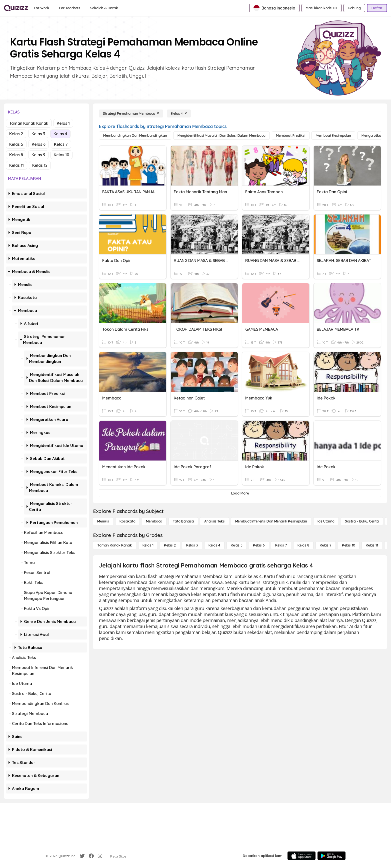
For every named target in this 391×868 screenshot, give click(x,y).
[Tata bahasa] (183, 521)
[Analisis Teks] (214, 521)
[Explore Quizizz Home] (16, 8)
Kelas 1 (63, 123)
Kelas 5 (16, 144)
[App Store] (301, 856)
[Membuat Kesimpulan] (333, 135)
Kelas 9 (38, 155)
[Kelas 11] (372, 545)
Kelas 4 (60, 134)
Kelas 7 (61, 144)
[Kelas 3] (192, 545)
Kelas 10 (61, 155)
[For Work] (42, 8)
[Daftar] (377, 8)
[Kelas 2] (170, 545)
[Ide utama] (326, 521)
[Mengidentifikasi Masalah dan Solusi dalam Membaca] (221, 135)
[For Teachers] (70, 8)
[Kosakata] (127, 521)
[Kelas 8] (303, 545)
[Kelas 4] (179, 113)
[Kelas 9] (326, 545)
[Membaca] (154, 521)
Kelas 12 (40, 165)
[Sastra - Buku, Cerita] (362, 521)
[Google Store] (331, 856)
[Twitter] (82, 856)
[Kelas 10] (349, 545)
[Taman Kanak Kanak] (115, 545)
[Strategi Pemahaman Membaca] (131, 113)
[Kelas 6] (259, 545)
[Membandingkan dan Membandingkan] (135, 135)
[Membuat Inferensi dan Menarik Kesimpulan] (271, 521)
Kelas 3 (38, 134)
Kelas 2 (16, 134)
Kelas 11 (16, 165)
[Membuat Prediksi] (291, 135)
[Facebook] (91, 856)
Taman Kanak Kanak (29, 123)
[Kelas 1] (148, 545)
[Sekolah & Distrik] (104, 8)
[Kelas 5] (237, 545)
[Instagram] (100, 856)
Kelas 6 (39, 144)
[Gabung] (354, 8)
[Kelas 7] (281, 545)
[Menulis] (103, 521)
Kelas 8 (16, 155)
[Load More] (240, 493)
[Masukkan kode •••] (321, 8)
